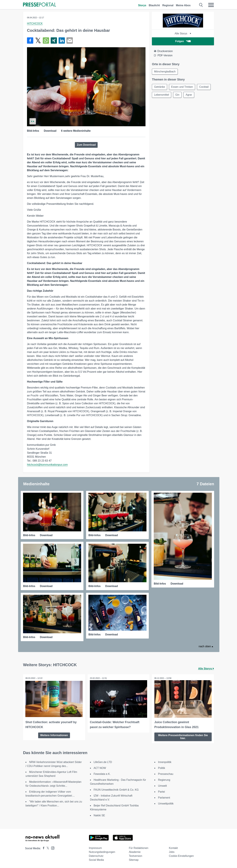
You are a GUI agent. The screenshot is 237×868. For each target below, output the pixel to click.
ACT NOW (100, 768)
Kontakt (173, 848)
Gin (177, 95)
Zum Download (86, 145)
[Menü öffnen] (211, 5)
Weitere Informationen (54, 735)
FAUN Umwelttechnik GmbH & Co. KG (116, 790)
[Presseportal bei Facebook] (43, 848)
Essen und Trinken (182, 87)
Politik (162, 768)
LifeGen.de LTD (103, 762)
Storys (142, 5)
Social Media (96, 860)
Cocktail (204, 87)
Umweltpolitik (166, 804)
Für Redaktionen (139, 848)
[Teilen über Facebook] (30, 40)
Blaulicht (154, 5)
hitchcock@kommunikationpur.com (47, 465)
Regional (168, 5)
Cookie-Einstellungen (181, 856)
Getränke (159, 87)
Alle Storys (183, 33)
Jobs (172, 852)
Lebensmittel (162, 95)
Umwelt (162, 786)
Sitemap (134, 860)
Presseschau (166, 774)
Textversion (136, 856)
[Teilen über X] (38, 40)
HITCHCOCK (35, 23)
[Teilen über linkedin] (62, 40)
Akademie (135, 852)
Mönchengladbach (165, 72)
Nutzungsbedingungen (102, 852)
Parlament (164, 798)
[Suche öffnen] (201, 5)
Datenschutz (96, 856)
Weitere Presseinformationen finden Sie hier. (183, 737)
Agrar (189, 95)
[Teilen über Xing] (54, 40)
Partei (161, 792)
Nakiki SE (99, 816)
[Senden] (70, 40)
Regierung (164, 780)
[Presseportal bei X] (47, 848)
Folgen (183, 41)
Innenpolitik (165, 762)
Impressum (95, 848)
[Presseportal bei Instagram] (52, 848)
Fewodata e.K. (102, 774)
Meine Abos (183, 5)
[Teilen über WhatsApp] (46, 40)
